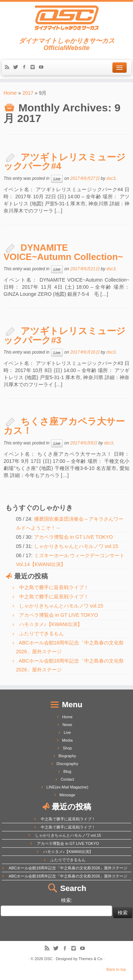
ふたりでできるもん (41, 633)
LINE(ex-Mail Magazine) (67, 787)
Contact (67, 779)
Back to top (116, 969)
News (67, 725)
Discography (67, 764)
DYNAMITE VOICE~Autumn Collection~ (63, 252)
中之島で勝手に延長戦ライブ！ (54, 587)
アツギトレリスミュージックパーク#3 (65, 336)
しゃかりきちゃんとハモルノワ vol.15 (76, 546)
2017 (28, 93)
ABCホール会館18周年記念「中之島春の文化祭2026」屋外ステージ (68, 868)
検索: (67, 900)
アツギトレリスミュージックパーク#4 (65, 162)
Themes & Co (90, 959)
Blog (67, 771)
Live (57, 179)
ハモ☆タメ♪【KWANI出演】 (51, 624)
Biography (67, 756)
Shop (67, 748)
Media (67, 740)
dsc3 (111, 178)
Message (68, 795)
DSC (48, 959)
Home (10, 93)
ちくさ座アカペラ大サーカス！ (64, 426)
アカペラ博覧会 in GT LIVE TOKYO (74, 537)
